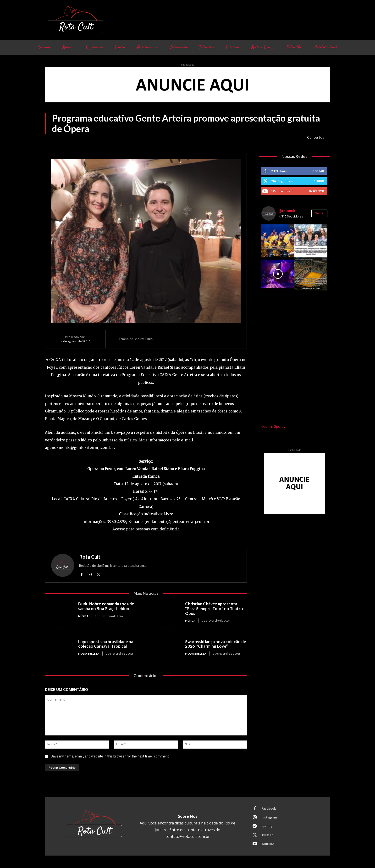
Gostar (318, 171)
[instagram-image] (278, 241)
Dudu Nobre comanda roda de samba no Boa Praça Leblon (106, 606)
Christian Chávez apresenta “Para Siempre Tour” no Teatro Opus (214, 608)
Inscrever (317, 191)
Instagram (269, 817)
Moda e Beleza (89, 654)
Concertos (316, 137)
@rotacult (287, 211)
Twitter (267, 835)
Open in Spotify (273, 427)
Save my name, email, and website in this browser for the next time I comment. (110, 756)
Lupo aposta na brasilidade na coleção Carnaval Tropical (106, 644)
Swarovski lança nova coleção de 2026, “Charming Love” (216, 644)
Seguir (319, 181)
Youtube (268, 844)
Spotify (267, 826)
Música (83, 616)
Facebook (269, 808)
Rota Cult (90, 557)
